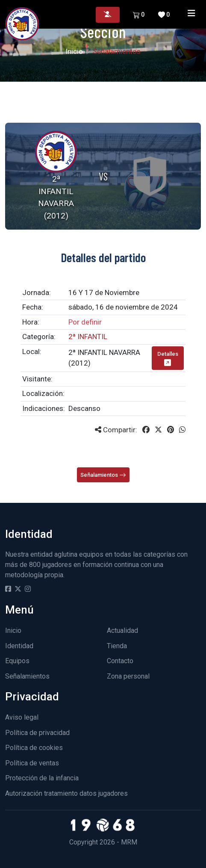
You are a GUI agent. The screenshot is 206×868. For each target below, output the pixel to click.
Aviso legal (22, 717)
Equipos (17, 661)
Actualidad (122, 630)
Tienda (117, 646)
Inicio (74, 51)
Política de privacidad (37, 733)
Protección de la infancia (42, 778)
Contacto (120, 661)
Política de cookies (34, 748)
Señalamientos (103, 475)
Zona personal (128, 676)
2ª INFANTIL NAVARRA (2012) (104, 358)
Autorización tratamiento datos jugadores (66, 793)
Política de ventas (32, 763)
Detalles (168, 358)
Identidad (19, 646)
